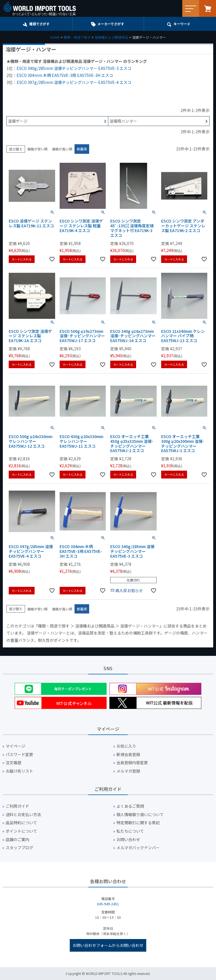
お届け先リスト (19, 771)
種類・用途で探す (77, 37)
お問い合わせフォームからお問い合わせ (108, 945)
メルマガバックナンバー (138, 848)
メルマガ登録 (128, 771)
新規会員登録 (128, 755)
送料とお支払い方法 (23, 815)
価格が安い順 (37, 149)
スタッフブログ (19, 848)
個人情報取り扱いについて (140, 815)
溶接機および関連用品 (111, 37)
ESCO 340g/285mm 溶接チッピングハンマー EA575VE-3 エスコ (74, 68)
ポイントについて (21, 831)
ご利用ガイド (17, 806)
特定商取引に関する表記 (138, 823)
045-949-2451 (108, 904)
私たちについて (130, 831)
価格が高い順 (62, 149)
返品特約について (21, 823)
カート (208, 8)
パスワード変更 (19, 755)
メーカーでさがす (111, 24)
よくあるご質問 (130, 806)
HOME (55, 37)
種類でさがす (39, 24)
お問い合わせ (128, 840)
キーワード (182, 24)
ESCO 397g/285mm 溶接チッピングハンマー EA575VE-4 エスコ (74, 82)
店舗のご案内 (17, 840)
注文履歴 (13, 763)
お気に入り (126, 746)
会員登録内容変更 (132, 763)
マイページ (15, 746)
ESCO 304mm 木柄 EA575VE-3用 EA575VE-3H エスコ (65, 75)
